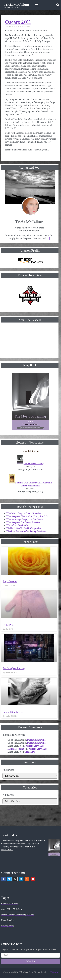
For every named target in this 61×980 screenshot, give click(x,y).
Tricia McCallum (16, 4)
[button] (37, 5)
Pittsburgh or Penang (14, 668)
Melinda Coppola (16, 749)
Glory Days (30, 752)
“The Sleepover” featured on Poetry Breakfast (28, 516)
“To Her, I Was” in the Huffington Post (24, 528)
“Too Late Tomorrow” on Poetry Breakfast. (26, 531)
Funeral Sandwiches (13, 712)
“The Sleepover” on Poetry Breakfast (23, 522)
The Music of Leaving (34, 464)
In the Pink (9, 625)
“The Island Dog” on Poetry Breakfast (24, 513)
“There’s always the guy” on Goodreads (25, 519)
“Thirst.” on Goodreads (17, 525)
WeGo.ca (54, 972)
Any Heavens (10, 581)
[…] (48, 238)
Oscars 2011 (18, 22)
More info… (7, 850)
